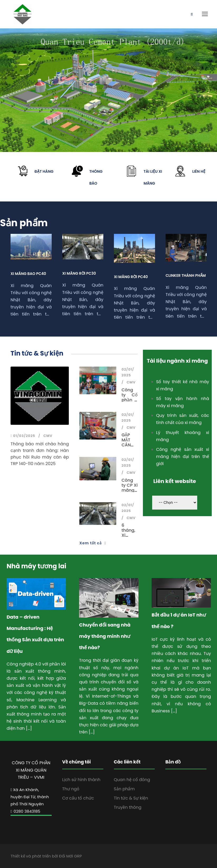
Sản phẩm (124, 789)
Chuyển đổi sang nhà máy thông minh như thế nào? (105, 636)
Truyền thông (128, 807)
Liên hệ (199, 171)
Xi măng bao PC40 (28, 274)
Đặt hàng (44, 171)
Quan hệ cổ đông (132, 780)
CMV (48, 436)
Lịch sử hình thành (81, 780)
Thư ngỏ (71, 789)
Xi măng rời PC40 (131, 277)
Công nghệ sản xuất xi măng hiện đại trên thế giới (183, 457)
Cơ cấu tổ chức (78, 798)
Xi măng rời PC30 (79, 273)
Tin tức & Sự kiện (131, 798)
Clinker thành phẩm (186, 275)
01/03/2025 (23, 436)
